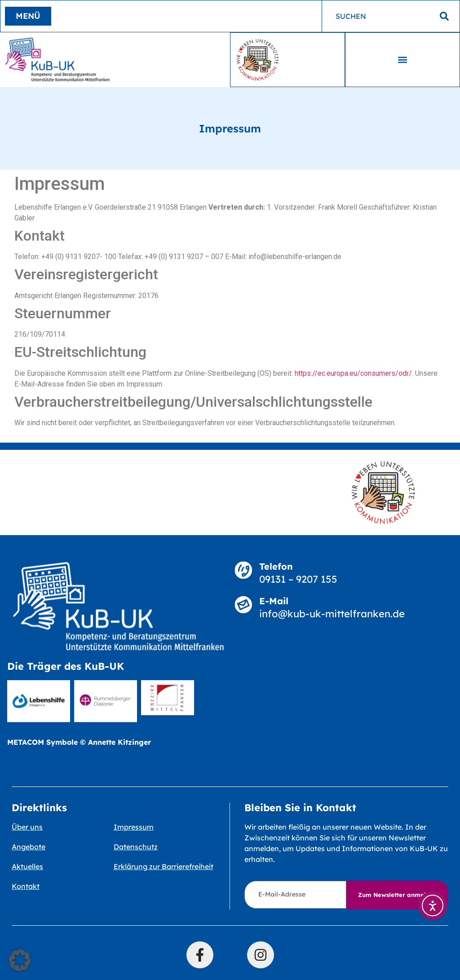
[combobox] (391, 16)
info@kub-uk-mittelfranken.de (332, 614)
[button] (403, 60)
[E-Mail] (243, 605)
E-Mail (274, 601)
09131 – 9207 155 (298, 579)
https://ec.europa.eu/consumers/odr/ (353, 373)
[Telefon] (243, 570)
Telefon (276, 566)
